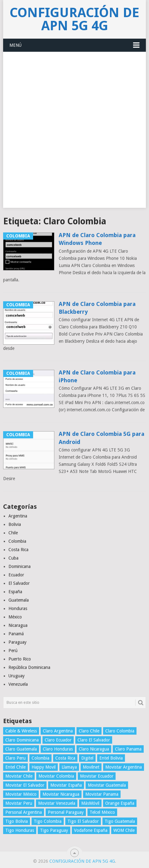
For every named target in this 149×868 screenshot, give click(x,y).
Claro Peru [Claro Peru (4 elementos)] (15, 758)
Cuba (13, 558)
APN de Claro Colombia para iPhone (97, 376)
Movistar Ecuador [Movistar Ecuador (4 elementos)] (97, 776)
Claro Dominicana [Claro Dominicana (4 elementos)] (22, 740)
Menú (15, 45)
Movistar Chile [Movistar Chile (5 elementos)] (19, 776)
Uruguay (17, 676)
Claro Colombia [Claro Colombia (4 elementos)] (120, 731)
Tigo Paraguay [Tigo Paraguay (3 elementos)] (54, 830)
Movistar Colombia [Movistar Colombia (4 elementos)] (56, 776)
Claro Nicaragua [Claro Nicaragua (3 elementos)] (94, 749)
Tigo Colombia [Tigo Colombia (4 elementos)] (48, 821)
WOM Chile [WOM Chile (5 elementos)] (124, 830)
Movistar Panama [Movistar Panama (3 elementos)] (102, 794)
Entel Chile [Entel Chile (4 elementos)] (15, 767)
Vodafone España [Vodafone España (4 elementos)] (91, 830)
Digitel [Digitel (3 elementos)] (87, 758)
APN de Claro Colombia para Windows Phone (97, 239)
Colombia (17, 541)
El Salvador (19, 583)
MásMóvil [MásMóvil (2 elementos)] (90, 803)
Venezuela (18, 684)
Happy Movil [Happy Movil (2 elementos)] (44, 767)
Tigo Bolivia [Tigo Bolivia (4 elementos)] (17, 821)
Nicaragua (18, 625)
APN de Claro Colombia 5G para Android (102, 438)
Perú (13, 651)
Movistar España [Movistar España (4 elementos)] (66, 785)
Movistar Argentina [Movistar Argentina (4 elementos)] (124, 767)
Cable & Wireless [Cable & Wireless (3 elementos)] (21, 731)
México (15, 617)
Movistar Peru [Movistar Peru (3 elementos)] (19, 803)
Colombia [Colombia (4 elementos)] (40, 758)
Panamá (16, 634)
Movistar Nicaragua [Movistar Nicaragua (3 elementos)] (61, 794)
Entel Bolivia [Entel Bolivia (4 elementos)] (111, 758)
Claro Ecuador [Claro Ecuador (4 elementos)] (58, 740)
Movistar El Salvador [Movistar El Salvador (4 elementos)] (25, 785)
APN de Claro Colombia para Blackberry (97, 308)
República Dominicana (29, 667)
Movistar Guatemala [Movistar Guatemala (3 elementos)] (107, 785)
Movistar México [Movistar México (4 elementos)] (21, 794)
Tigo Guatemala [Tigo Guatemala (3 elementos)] (120, 821)
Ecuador (16, 575)
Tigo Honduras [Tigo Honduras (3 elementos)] (20, 830)
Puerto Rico (20, 659)
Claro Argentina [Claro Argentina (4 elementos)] (58, 731)
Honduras (18, 608)
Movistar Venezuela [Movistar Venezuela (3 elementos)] (57, 803)
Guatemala (19, 600)
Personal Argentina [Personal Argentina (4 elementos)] (24, 812)
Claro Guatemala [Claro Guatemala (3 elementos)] (21, 749)
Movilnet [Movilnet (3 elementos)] (91, 767)
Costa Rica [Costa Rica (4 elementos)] (65, 758)
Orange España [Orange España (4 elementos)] (120, 803)
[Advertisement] (74, 134)
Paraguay (17, 642)
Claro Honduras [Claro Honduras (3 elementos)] (58, 749)
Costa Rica (18, 550)
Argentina (18, 516)
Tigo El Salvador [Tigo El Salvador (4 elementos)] (83, 821)
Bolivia (15, 524)
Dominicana (20, 566)
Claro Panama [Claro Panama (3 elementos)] (128, 749)
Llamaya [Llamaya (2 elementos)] (69, 767)
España (15, 592)
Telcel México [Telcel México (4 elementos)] (102, 812)
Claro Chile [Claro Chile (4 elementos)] (89, 731)
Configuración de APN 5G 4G (74, 19)
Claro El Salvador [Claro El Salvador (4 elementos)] (94, 740)
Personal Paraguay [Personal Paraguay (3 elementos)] (66, 812)
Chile (13, 533)
